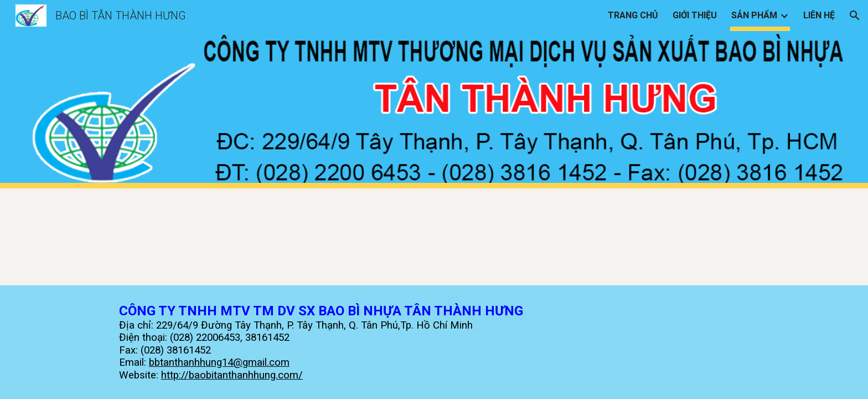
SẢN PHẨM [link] (754, 15)
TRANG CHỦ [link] (633, 15)
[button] (855, 16)
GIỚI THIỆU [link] (695, 15)
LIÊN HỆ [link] (819, 15)
